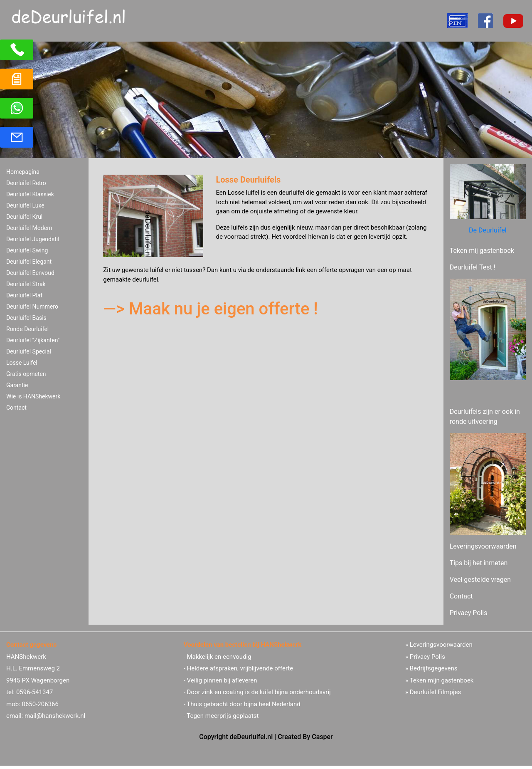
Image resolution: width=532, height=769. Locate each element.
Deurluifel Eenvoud (30, 273)
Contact (16, 408)
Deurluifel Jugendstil (33, 239)
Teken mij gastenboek (482, 251)
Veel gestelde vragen (480, 580)
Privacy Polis (469, 613)
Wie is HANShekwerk (33, 396)
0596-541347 (34, 692)
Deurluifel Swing (27, 250)
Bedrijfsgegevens (434, 668)
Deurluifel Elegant (29, 262)
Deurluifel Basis (26, 318)
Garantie (17, 385)
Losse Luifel (22, 363)
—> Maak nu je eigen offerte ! (211, 309)
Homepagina (23, 172)
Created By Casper (305, 737)
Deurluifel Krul (24, 217)
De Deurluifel (488, 230)
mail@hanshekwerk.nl (55, 716)
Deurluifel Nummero (32, 307)
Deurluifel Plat (24, 295)
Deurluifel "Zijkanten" (33, 340)
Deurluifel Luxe (25, 205)
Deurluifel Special (29, 351)
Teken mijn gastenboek (441, 680)
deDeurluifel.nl (251, 737)
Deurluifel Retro (26, 183)
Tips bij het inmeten (479, 563)
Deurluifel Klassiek (30, 194)
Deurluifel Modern (29, 228)
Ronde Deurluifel (27, 329)
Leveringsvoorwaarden (483, 546)
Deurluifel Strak (26, 284)
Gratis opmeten (26, 374)
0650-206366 (40, 704)
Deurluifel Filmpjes (436, 692)
